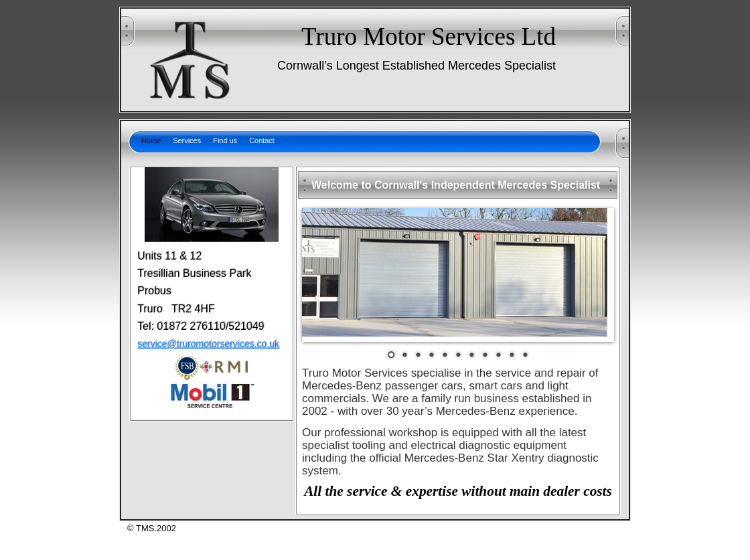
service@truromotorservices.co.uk (208, 344)
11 (525, 354)
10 (512, 354)
